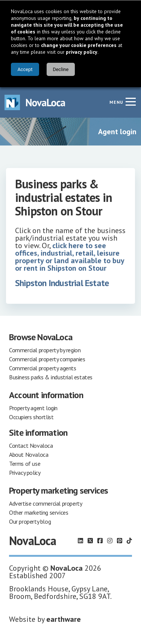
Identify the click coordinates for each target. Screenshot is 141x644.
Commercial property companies (47, 359)
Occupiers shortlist (31, 417)
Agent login (117, 132)
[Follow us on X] (90, 541)
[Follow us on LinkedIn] (80, 541)
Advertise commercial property (45, 503)
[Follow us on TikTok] (129, 541)
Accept (25, 69)
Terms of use (25, 464)
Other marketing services (39, 512)
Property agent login (33, 408)
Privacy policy (25, 473)
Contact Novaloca (31, 445)
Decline (61, 69)
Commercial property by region (45, 350)
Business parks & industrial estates (51, 377)
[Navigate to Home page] (35, 102)
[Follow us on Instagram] (110, 541)
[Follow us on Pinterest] (120, 541)
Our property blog (30, 521)
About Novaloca (29, 455)
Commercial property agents (43, 368)
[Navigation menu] (130, 102)
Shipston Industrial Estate (62, 283)
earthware (64, 619)
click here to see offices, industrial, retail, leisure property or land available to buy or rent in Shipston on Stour (70, 257)
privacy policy (82, 52)
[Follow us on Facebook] (100, 541)
